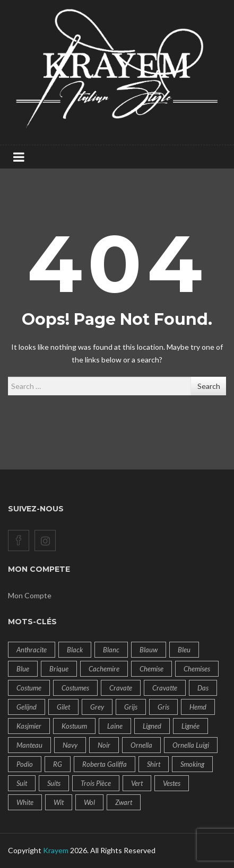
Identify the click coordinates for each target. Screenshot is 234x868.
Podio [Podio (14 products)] (25, 764)
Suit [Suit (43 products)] (22, 783)
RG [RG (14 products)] (58, 764)
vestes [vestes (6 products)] (172, 783)
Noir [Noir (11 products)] (104, 745)
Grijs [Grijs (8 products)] (131, 707)
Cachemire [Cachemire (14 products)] (104, 669)
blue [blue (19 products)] (23, 669)
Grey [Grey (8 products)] (97, 707)
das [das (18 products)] (203, 688)
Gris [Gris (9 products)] (163, 707)
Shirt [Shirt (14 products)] (154, 764)
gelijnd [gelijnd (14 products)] (27, 707)
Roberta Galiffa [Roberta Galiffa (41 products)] (105, 764)
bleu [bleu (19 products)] (184, 650)
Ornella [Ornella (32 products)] (141, 745)
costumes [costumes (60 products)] (75, 688)
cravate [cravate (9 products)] (121, 688)
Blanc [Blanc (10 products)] (111, 650)
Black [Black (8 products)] (75, 650)
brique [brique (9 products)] (59, 669)
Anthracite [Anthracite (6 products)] (32, 650)
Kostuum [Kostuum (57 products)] (74, 726)
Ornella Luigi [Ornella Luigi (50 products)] (191, 745)
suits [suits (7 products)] (54, 783)
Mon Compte (30, 595)
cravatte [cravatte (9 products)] (165, 688)
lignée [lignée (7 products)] (190, 726)
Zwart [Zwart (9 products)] (124, 802)
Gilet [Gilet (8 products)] (63, 707)
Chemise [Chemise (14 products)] (151, 669)
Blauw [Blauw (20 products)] (149, 650)
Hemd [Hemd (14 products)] (198, 707)
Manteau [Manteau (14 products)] (29, 745)
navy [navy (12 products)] (70, 745)
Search (209, 386)
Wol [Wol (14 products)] (89, 802)
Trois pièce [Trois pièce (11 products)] (96, 783)
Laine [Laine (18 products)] (115, 726)
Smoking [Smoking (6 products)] (192, 764)
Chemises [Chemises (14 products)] (197, 669)
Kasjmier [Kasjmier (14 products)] (29, 726)
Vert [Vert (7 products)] (137, 783)
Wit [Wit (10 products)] (59, 802)
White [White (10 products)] (25, 802)
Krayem (56, 850)
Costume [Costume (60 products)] (29, 688)
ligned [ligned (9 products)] (152, 726)
